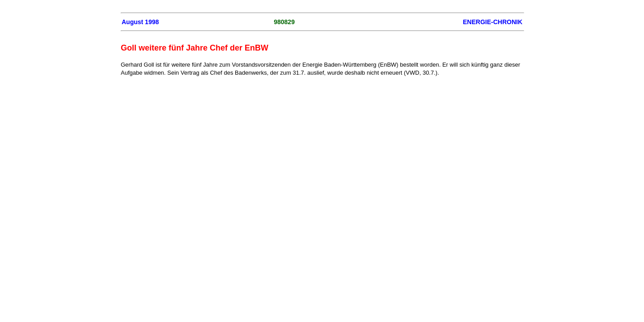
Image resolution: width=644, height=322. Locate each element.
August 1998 (140, 22)
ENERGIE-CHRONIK (493, 22)
